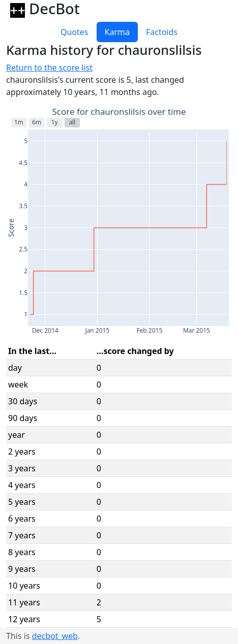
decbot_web (55, 636)
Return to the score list (49, 68)
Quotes (75, 32)
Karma (117, 32)
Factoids (162, 32)
